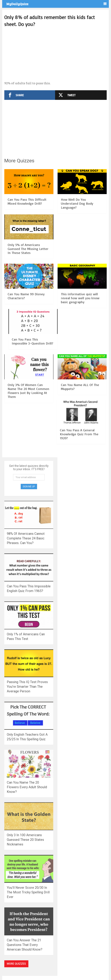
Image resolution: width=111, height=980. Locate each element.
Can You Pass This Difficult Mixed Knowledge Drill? (27, 201)
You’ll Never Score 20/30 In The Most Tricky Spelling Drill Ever (28, 892)
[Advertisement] (55, 54)
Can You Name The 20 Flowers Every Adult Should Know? (27, 787)
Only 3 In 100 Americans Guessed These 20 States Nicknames (25, 840)
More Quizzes (16, 964)
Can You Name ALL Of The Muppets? (80, 387)
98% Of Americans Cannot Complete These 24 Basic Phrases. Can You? (26, 538)
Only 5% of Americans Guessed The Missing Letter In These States (28, 249)
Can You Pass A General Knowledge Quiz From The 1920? (79, 434)
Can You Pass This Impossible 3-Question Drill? (33, 341)
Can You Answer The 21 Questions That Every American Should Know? (25, 945)
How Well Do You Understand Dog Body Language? (77, 203)
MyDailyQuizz (17, 4)
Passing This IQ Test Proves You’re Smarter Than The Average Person (27, 687)
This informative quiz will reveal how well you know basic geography (80, 298)
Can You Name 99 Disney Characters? (26, 296)
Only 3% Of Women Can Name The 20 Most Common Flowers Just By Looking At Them (28, 391)
